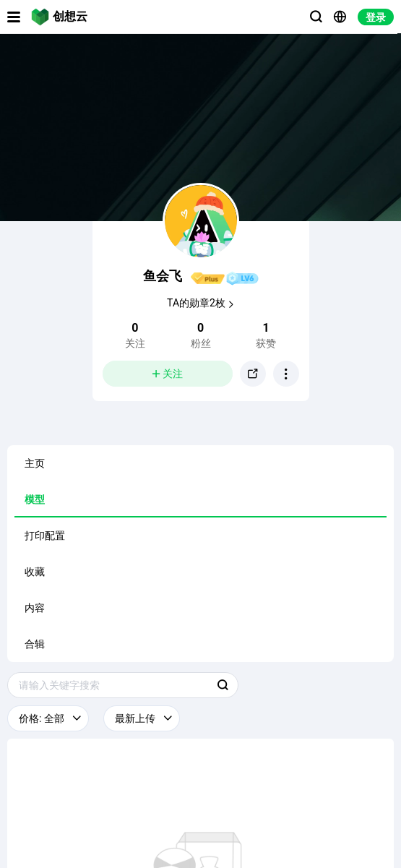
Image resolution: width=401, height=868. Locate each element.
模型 (35, 499)
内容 (35, 608)
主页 (35, 463)
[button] (286, 374)
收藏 (35, 572)
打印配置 (45, 536)
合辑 (35, 644)
